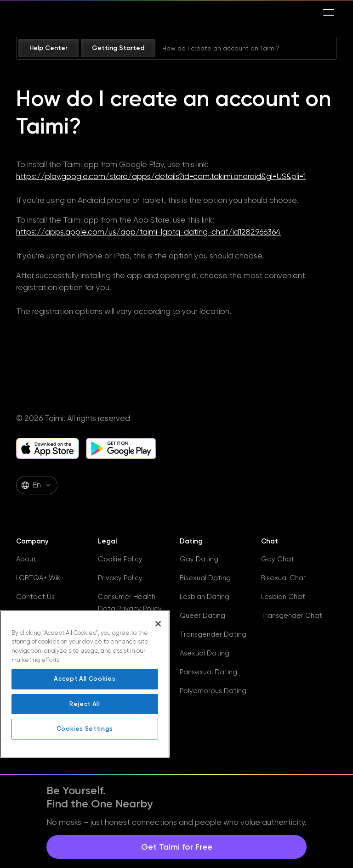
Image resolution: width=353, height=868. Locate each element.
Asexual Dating (205, 653)
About (26, 559)
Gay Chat (278, 559)
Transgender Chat (292, 616)
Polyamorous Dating (213, 691)
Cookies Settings (85, 729)
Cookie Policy (120, 559)
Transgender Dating (213, 634)
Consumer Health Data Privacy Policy (130, 603)
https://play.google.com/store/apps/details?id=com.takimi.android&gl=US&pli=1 (161, 176)
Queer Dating (202, 616)
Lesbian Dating (205, 597)
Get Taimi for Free (177, 847)
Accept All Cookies (85, 679)
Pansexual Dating (208, 672)
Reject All (85, 704)
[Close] (158, 624)
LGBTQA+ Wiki (39, 578)
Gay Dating (199, 559)
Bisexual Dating (205, 578)
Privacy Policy (120, 578)
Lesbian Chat (283, 597)
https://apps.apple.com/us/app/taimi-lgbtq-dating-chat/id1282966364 (148, 232)
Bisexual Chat (284, 578)
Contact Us (35, 597)
